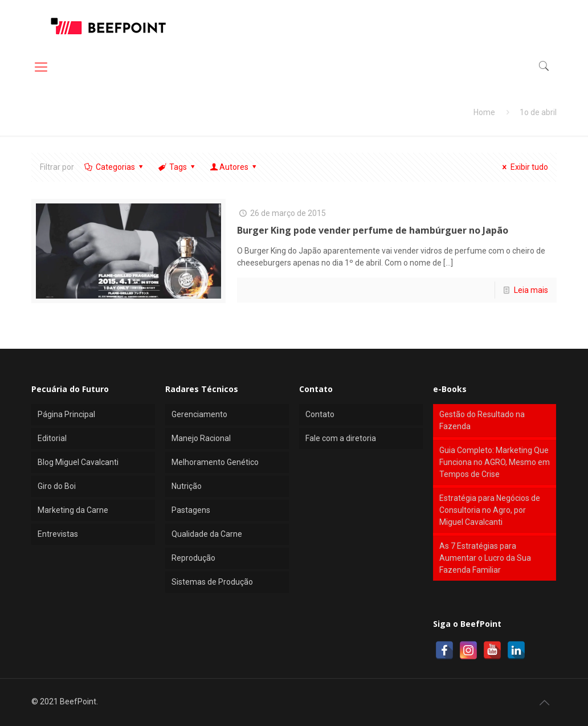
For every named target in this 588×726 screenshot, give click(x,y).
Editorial (52, 438)
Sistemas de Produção (212, 582)
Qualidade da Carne (207, 534)
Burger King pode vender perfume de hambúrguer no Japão (373, 230)
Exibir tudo (524, 167)
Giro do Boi (57, 486)
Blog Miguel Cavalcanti (78, 462)
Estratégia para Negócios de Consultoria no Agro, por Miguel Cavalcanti (490, 510)
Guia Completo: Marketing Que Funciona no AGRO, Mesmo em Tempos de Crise (495, 462)
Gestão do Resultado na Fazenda (482, 420)
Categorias (114, 167)
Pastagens (191, 510)
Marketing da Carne (73, 510)
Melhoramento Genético (215, 462)
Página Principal (66, 414)
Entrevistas (58, 534)
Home (484, 112)
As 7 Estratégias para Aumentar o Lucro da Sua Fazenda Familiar (485, 558)
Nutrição (187, 486)
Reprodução (193, 558)
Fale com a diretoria (341, 438)
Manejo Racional (201, 438)
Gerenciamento (199, 414)
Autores (234, 167)
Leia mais (531, 290)
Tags (177, 167)
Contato (320, 414)
